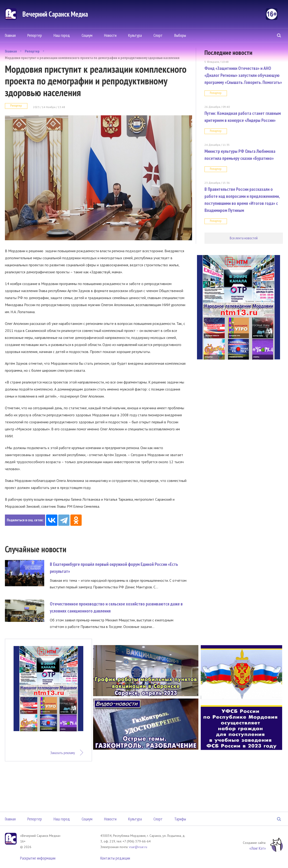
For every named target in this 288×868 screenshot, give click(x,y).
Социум (87, 35)
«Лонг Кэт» (258, 848)
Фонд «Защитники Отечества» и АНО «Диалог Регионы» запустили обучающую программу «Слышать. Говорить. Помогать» (243, 75)
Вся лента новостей (244, 238)
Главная (10, 35)
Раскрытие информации (38, 858)
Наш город (62, 35)
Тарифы (180, 819)
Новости (110, 35)
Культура (135, 35)
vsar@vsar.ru (138, 847)
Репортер (35, 35)
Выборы (180, 35)
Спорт (158, 35)
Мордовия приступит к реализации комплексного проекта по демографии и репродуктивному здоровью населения (92, 58)
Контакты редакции (115, 858)
